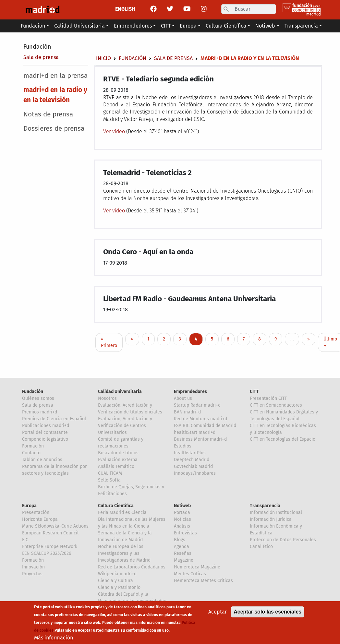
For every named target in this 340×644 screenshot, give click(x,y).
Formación (33, 446)
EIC (25, 540)
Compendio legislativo (45, 439)
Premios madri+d (40, 412)
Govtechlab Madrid (193, 466)
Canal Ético (261, 547)
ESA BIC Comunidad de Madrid (205, 426)
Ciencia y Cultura (115, 581)
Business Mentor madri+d (200, 439)
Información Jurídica (271, 519)
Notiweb (182, 506)
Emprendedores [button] (133, 26)
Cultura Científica (116, 506)
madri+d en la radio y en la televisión (55, 95)
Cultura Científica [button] (226, 26)
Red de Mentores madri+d (200, 419)
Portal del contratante (45, 432)
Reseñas (183, 553)
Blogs (180, 540)
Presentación (36, 513)
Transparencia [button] (301, 26)
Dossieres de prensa (54, 129)
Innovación (33, 567)
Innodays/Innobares (195, 473)
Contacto (31, 453)
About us (183, 398)
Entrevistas (185, 533)
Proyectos (32, 574)
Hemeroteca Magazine (197, 567)
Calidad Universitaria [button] (79, 26)
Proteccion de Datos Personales (283, 540)
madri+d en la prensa (55, 76)
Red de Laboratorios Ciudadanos (132, 567)
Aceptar (218, 612)
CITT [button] (166, 26)
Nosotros (107, 398)
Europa (29, 506)
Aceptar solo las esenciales (267, 612)
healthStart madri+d (195, 432)
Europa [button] (188, 26)
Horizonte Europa (40, 519)
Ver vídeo (115, 131)
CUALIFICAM (110, 473)
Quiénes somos (38, 398)
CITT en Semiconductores (276, 405)
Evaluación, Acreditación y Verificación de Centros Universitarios (125, 426)
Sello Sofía (109, 480)
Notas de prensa (48, 114)
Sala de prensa (41, 57)
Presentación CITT (268, 398)
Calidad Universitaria (120, 392)
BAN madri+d (187, 412)
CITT (254, 392)
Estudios (183, 446)
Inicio (103, 58)
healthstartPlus (190, 453)
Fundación (37, 47)
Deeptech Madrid (192, 460)
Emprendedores (190, 392)
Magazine (184, 560)
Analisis (182, 526)
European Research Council (50, 533)
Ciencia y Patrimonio (119, 587)
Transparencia (265, 506)
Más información (54, 638)
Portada (182, 513)
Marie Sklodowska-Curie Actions (55, 526)
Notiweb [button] (265, 26)
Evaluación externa (118, 460)
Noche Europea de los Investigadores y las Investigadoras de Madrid (124, 553)
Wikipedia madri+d (117, 574)
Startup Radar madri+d (197, 405)
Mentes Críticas (190, 574)
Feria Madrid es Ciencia (122, 513)
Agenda (182, 547)
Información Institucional (276, 513)
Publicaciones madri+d (46, 426)
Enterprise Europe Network (50, 547)
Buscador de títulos (118, 453)
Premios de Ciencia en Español (54, 419)
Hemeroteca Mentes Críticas (203, 581)
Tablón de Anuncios (42, 460)
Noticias (182, 519)
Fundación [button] (33, 26)
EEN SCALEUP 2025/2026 (47, 553)
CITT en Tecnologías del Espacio (283, 439)
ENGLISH (125, 9)
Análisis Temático (116, 466)
